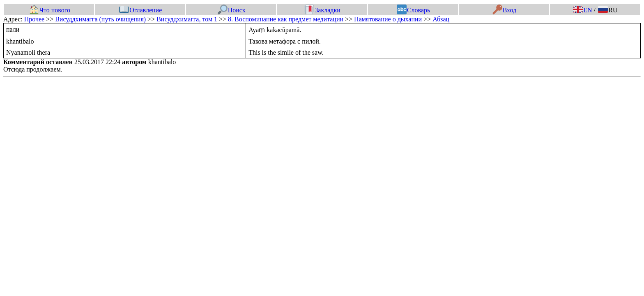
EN (582, 10)
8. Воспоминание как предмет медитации (286, 19)
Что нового (50, 10)
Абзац (441, 19)
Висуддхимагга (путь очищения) (100, 19)
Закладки (322, 10)
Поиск (232, 10)
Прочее (34, 19)
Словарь (413, 10)
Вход (505, 10)
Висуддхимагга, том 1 (187, 19)
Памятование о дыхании (388, 19)
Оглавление (140, 10)
